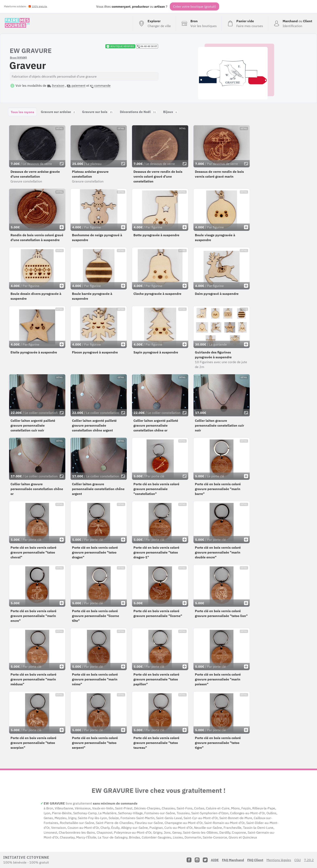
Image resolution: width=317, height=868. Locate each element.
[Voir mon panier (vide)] (245, 23)
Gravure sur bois (98, 112)
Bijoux (170, 112)
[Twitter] (205, 860)
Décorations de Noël (138, 112)
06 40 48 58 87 (147, 46)
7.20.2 (309, 860)
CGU (298, 860)
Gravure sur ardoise (58, 112)
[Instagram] (197, 860)
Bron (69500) (18, 58)
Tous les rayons (22, 112)
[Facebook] (189, 860)
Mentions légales (279, 860)
